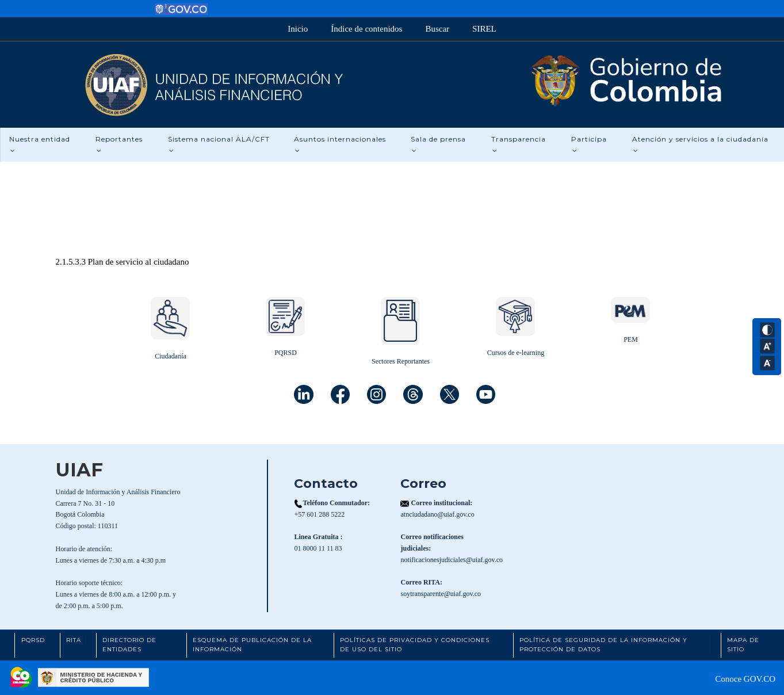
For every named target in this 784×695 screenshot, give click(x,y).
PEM (631, 339)
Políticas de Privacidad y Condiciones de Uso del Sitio (415, 645)
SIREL (484, 29)
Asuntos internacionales (340, 144)
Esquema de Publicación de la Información (252, 645)
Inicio (298, 29)
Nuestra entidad (40, 144)
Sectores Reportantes (401, 361)
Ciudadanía (171, 356)
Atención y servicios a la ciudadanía (700, 144)
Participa (589, 144)
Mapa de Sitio (743, 645)
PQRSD (286, 353)
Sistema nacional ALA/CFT (219, 144)
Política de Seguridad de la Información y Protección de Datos (603, 645)
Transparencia (519, 144)
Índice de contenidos (366, 29)
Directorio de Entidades (129, 645)
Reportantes (119, 144)
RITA (74, 640)
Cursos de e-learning (516, 353)
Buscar (437, 29)
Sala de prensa (438, 144)
